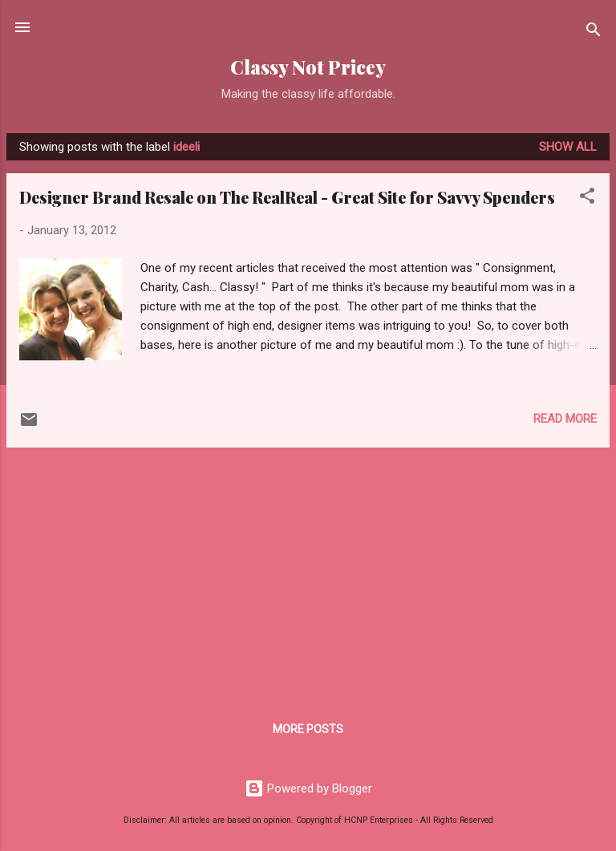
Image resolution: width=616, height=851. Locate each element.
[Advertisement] (308, 573)
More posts (308, 729)
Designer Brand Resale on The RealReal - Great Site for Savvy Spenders (287, 197)
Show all (568, 147)
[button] (587, 199)
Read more (565, 419)
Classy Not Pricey (308, 67)
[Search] (594, 32)
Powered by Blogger (308, 788)
